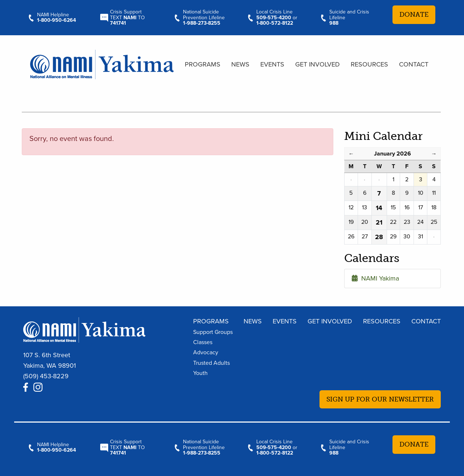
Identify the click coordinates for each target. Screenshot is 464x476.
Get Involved (318, 64)
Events (272, 64)
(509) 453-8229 (46, 376)
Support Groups (213, 332)
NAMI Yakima (375, 278)
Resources (369, 64)
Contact (414, 64)
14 (379, 208)
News (240, 64)
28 (379, 237)
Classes (203, 342)
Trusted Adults (211, 363)
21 (379, 222)
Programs (203, 64)
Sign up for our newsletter (380, 399)
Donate (414, 15)
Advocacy (206, 352)
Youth (200, 373)
